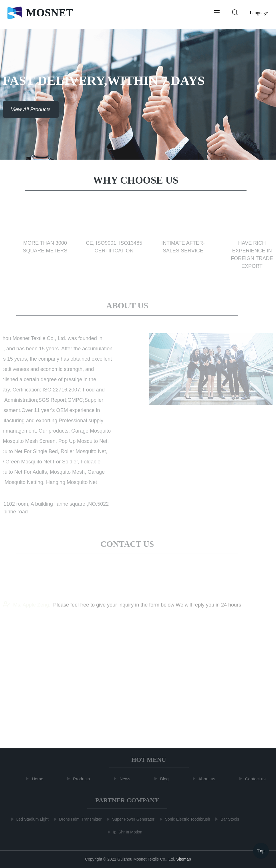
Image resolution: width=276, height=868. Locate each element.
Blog (166, 779)
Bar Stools (229, 819)
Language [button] (259, 13)
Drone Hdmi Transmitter (79, 819)
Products (83, 779)
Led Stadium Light (31, 819)
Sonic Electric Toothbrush (186, 819)
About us (208, 779)
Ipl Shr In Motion (126, 832)
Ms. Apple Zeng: (27, 609)
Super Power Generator (132, 819)
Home (39, 779)
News (126, 779)
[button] (217, 13)
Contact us (257, 779)
